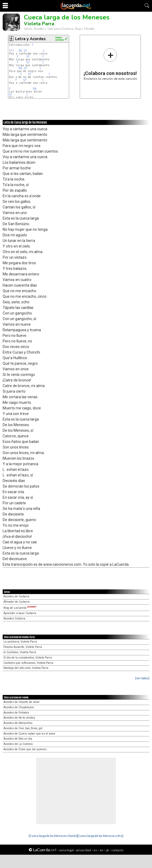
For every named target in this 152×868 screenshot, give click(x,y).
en (102, 850)
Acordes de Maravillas (18, 723)
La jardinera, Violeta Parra (20, 642)
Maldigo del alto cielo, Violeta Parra (26, 668)
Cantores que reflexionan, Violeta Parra (28, 663)
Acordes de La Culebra (18, 744)
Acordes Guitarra (14, 618)
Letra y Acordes (30, 39)
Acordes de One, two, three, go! (23, 728)
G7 (25, 51)
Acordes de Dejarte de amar (22, 702)
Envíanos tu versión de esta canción (110, 64)
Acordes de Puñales (16, 713)
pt (107, 850)
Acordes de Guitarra (16, 596)
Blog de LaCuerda (20, 608)
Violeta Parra (39, 24)
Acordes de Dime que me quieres (25, 749)
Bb (20, 51)
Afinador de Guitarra (16, 602)
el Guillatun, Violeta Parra (20, 652)
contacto (117, 850)
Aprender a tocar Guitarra (20, 613)
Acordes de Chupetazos (19, 707)
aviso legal (66, 850)
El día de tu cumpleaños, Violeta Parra (28, 658)
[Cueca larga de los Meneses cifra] (100, 836)
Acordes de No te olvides (19, 718)
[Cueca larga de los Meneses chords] (53, 836)
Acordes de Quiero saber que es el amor (29, 734)
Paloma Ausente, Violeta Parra (23, 647)
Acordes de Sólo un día (18, 739)
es (95, 850)
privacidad (84, 850)
